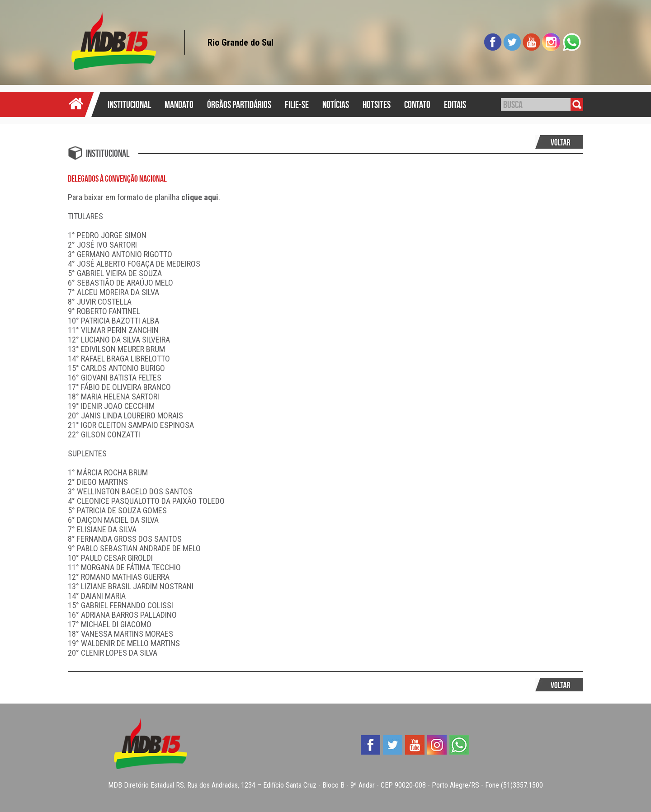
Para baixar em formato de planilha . (144, 197)
